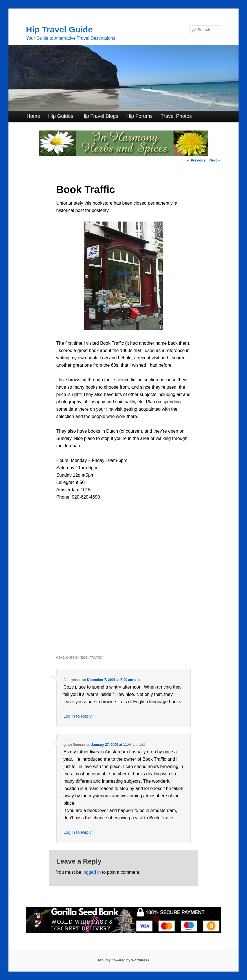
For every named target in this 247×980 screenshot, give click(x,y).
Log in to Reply (78, 716)
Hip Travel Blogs (100, 116)
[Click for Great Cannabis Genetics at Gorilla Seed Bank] (123, 932)
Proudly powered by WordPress (123, 960)
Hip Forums (139, 116)
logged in (91, 872)
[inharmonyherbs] (123, 154)
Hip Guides (61, 116)
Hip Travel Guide (59, 29)
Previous (196, 160)
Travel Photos (176, 116)
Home (33, 116)
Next (215, 160)
